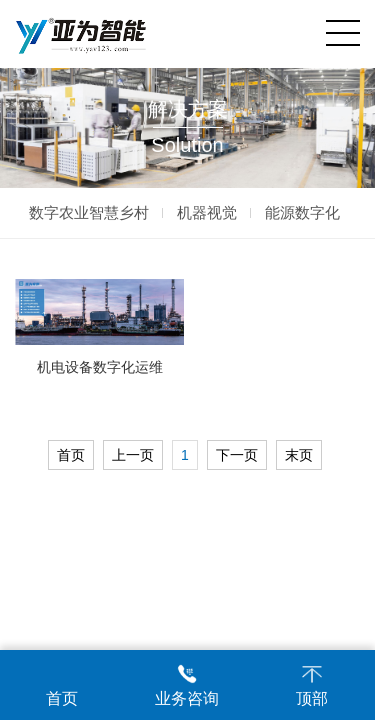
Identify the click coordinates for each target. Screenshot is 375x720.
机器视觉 (207, 212)
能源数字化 (302, 212)
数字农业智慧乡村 (89, 212)
